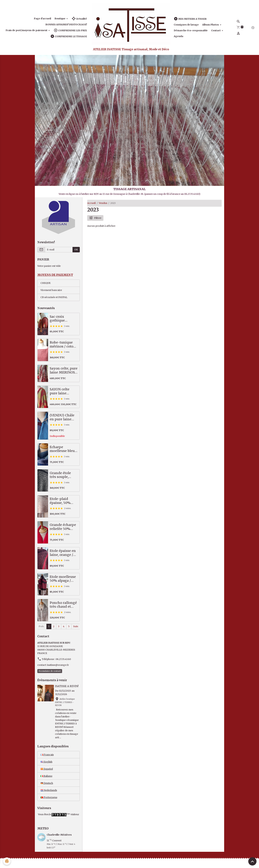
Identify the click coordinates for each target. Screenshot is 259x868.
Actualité (79, 19)
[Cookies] (7, 861)
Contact (216, 30)
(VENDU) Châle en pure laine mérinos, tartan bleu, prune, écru (63, 417)
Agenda (178, 36)
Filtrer (95, 218)
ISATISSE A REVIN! (67, 686)
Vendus (103, 203)
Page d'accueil (42, 19)
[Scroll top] (252, 861)
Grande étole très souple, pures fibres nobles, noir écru (63, 475)
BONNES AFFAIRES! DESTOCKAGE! (66, 24)
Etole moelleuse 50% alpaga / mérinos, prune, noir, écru (63, 579)
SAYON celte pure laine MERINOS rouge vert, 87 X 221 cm (63, 391)
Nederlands (49, 790)
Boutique (60, 19)
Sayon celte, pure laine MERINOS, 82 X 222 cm (64, 370)
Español (47, 769)
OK (76, 250)
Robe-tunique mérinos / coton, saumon (63, 344)
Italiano (46, 776)
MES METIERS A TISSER (190, 19)
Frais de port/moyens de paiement (27, 30)
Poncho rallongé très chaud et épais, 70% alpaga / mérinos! (63, 605)
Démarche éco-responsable (191, 30)
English (46, 762)
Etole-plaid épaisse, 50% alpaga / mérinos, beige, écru (62, 501)
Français (47, 755)
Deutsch (47, 783)
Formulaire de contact (50, 671)
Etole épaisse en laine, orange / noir (63, 553)
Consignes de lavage (186, 25)
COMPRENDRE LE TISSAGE (69, 36)
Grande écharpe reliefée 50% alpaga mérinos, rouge (63, 527)
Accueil (91, 203)
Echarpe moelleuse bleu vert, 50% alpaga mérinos (63, 449)
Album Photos (211, 25)
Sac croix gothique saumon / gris (61, 319)
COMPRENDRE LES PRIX (70, 30)
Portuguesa (49, 797)
